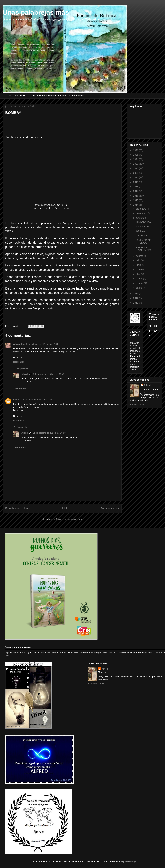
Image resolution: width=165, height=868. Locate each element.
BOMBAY (140, 231)
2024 (136, 159)
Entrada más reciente (18, 509)
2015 (136, 200)
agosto (140, 256)
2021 (136, 173)
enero (139, 288)
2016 (136, 196)
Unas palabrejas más (36, 12)
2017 (136, 191)
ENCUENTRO (143, 226)
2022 (136, 168)
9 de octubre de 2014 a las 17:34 (42, 344)
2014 (136, 205)
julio (138, 260)
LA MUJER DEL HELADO (144, 242)
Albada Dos (19, 344)
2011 (136, 303)
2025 (136, 155)
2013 (136, 294)
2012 (136, 298)
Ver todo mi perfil (138, 404)
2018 (136, 187)
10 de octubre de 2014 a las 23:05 (36, 400)
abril (138, 274)
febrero (140, 283)
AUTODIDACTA (17, 96)
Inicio (65, 509)
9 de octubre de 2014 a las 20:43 (49, 374)
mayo (139, 270)
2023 (136, 164)
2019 (136, 182)
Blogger (133, 861)
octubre (140, 218)
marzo (139, 279)
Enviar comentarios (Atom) (69, 519)
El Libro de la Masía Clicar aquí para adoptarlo (58, 96)
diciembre (141, 209)
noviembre (142, 213)
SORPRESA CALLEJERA (143, 249)
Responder (19, 362)
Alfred (25, 374)
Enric (16, 400)
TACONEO (141, 235)
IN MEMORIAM (143, 222)
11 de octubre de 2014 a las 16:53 (49, 433)
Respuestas (22, 368)
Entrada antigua (110, 509)
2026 (136, 150)
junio (139, 265)
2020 (136, 177)
